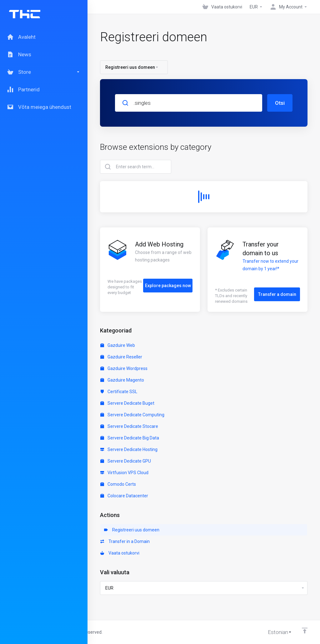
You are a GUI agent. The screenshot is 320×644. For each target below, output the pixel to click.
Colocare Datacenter (124, 496)
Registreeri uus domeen (132, 530)
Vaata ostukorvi (120, 553)
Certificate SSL (119, 392)
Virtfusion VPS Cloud (124, 473)
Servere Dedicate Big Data (130, 438)
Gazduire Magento (122, 380)
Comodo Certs (118, 484)
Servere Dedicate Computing (132, 415)
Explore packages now (168, 286)
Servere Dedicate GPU (126, 461)
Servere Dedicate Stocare (129, 426)
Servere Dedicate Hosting (129, 449)
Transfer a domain (277, 294)
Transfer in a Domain (125, 541)
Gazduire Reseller (121, 357)
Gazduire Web (118, 345)
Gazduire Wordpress (124, 368)
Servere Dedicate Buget (127, 403)
